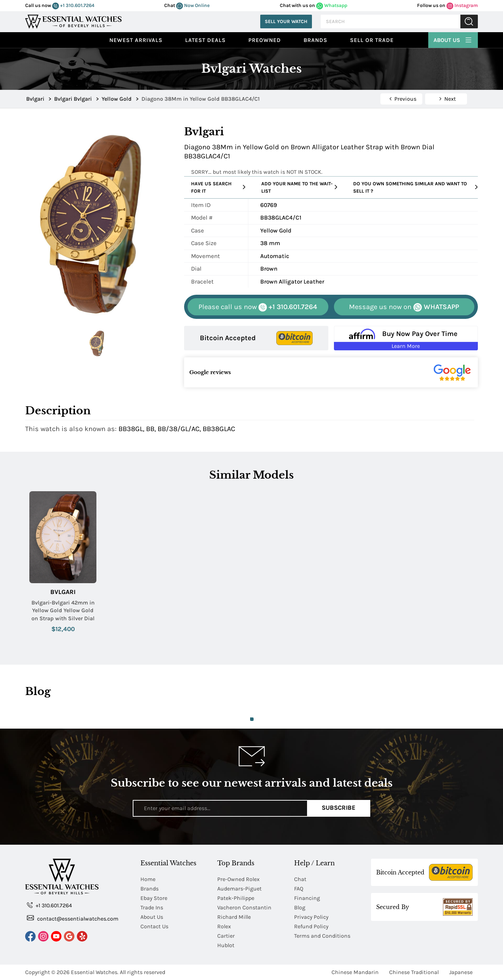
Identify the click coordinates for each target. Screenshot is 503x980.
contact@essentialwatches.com (73, 918)
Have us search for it (218, 187)
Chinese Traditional (414, 972)
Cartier (226, 936)
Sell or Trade (372, 40)
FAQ (299, 889)
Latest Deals (205, 40)
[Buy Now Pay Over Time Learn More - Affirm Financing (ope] (406, 338)
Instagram (462, 5)
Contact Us (154, 926)
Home (148, 879)
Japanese (461, 972)
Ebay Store (154, 898)
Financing (307, 898)
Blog (300, 907)
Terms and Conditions (322, 936)
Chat (300, 879)
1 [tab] (252, 719)
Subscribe (339, 808)
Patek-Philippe (236, 898)
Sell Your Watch (286, 22)
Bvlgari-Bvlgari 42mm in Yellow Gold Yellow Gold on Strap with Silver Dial (63, 610)
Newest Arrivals (136, 40)
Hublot (226, 945)
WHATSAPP (404, 307)
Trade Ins (152, 907)
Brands (315, 40)
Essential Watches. (95, 972)
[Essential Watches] (73, 21)
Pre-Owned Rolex (238, 879)
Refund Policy (311, 926)
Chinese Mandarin (355, 972)
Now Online (193, 5)
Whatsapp (332, 5)
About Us (453, 39)
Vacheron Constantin (244, 907)
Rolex (224, 926)
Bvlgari (63, 592)
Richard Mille (234, 917)
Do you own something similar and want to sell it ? (415, 187)
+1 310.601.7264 (73, 5)
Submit (469, 22)
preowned (265, 40)
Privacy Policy (311, 917)
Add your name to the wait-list (299, 187)
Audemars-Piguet (239, 889)
